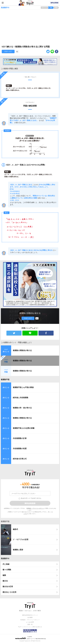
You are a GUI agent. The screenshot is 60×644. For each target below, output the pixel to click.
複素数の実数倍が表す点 (22, 350)
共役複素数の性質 (20, 449)
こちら (25, 514)
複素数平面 (5, 380)
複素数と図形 (18, 550)
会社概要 (30, 617)
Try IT (30, 3)
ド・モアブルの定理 (21, 539)
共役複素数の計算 (20, 438)
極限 (4, 575)
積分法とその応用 (9, 592)
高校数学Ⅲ (5, 558)
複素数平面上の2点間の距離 (24, 428)
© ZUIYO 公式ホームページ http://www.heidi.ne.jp (30, 638)
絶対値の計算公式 (20, 459)
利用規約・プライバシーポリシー (35, 508)
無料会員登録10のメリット (30, 615)
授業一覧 (30, 624)
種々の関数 (7, 570)
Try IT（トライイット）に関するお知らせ (30, 627)
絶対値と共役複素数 (21, 398)
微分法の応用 (8, 587)
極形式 (15, 529)
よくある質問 (30, 622)
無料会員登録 (54, 3)
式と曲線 (6, 564)
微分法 (5, 581)
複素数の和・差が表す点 (22, 408)
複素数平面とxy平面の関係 (23, 387)
